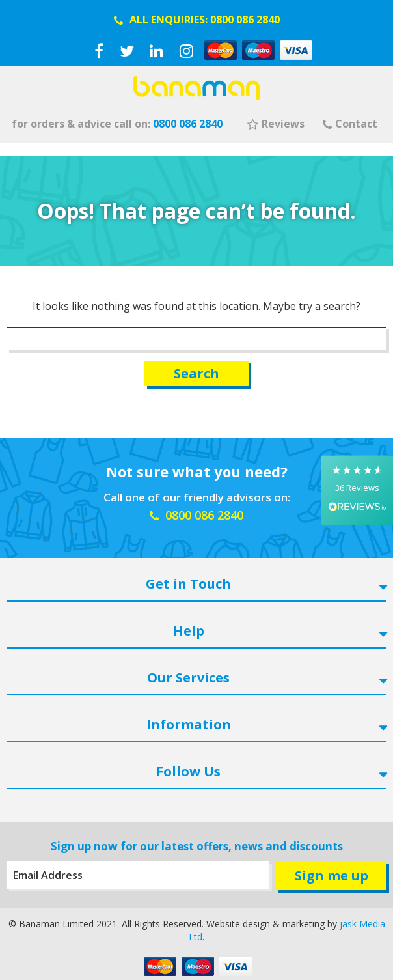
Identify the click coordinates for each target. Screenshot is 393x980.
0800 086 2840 (245, 20)
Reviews (276, 124)
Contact (350, 124)
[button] (357, 490)
